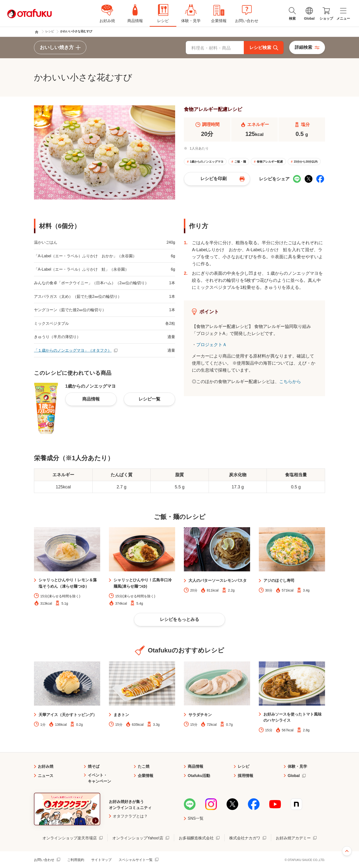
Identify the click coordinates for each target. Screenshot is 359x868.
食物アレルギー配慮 (270, 162)
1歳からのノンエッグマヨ (207, 162)
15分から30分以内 (306, 162)
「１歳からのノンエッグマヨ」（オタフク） (73, 350)
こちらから (290, 382)
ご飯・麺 (240, 162)
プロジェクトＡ (212, 345)
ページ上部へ (347, 851)
